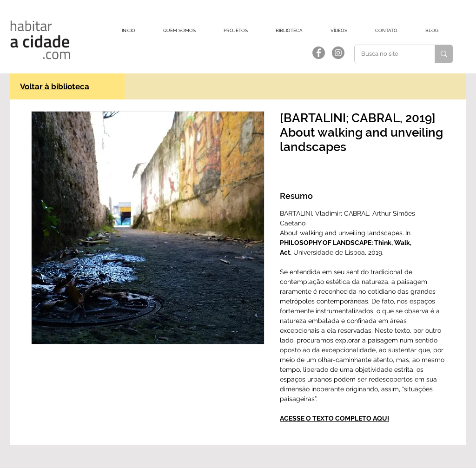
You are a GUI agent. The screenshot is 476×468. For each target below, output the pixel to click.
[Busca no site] (388, 54)
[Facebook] (319, 53)
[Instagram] (338, 53)
